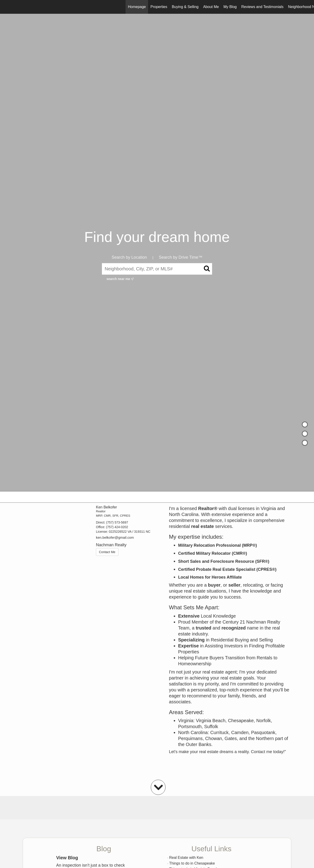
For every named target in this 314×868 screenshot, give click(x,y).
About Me (211, 7)
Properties (159, 7)
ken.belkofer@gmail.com (115, 537)
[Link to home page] (6, 7)
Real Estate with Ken (186, 858)
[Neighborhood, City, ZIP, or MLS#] (157, 269)
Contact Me (107, 552)
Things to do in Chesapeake (192, 863)
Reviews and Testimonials (262, 7)
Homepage (137, 7)
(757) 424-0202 (117, 527)
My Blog (230, 7)
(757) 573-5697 (117, 522)
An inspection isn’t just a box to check (91, 865)
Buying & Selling (185, 7)
